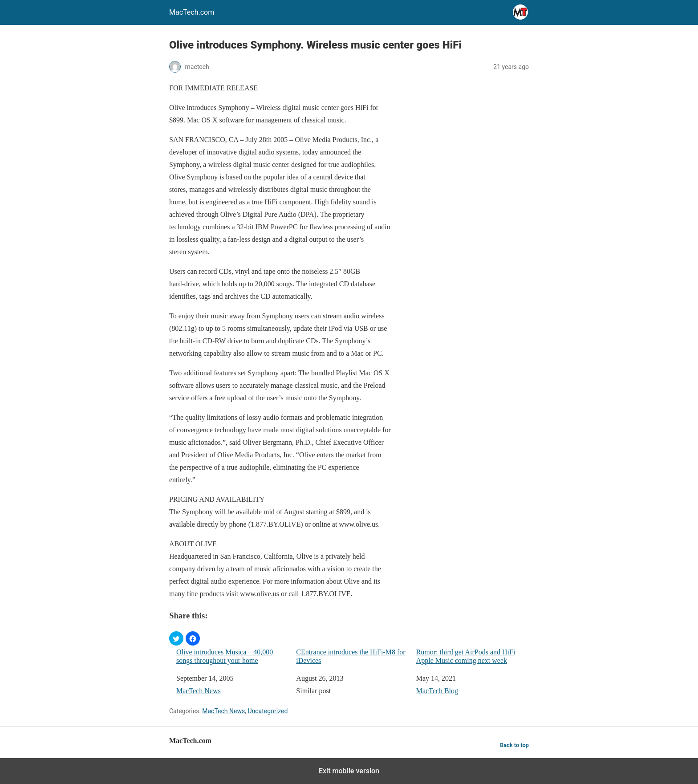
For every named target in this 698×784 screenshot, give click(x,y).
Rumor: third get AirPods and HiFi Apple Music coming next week (466, 656)
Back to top (514, 745)
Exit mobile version (349, 771)
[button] (176, 638)
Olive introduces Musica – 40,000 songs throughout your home (225, 656)
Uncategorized (268, 711)
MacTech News (199, 691)
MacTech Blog (437, 691)
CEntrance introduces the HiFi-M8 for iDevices (351, 656)
